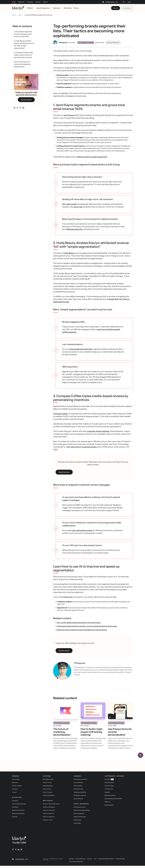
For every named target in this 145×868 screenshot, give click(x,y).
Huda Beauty (69, 253)
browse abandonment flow (81, 349)
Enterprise (30, 2)
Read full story (64, 472)
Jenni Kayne (69, 115)
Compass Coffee (60, 414)
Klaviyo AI (68, 597)
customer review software (98, 431)
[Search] (124, 2)
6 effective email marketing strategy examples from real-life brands (82, 630)
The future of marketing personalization (62, 732)
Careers (45, 2)
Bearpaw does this (75, 229)
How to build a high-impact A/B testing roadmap (92, 732)
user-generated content (82, 530)
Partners (38, 2)
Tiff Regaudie (63, 43)
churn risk (78, 207)
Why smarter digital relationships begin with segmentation (79, 623)
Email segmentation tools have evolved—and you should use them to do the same (87, 626)
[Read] (66, 711)
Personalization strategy (86, 43)
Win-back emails (69, 204)
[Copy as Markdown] (113, 43)
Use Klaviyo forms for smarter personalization (120, 732)
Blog (20, 15)
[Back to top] (140, 755)
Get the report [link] (26, 100)
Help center (21, 2)
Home (14, 2)
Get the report (64, 651)
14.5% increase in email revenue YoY (92, 157)
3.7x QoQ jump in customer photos (82, 447)
